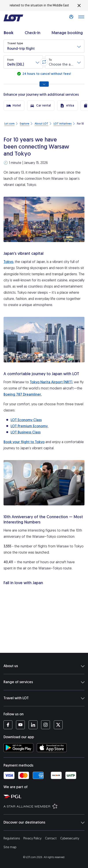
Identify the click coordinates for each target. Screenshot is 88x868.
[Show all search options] (44, 84)
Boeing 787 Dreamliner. (23, 394)
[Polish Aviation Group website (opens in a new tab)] (45, 796)
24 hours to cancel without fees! (46, 74)
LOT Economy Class (26, 420)
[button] (44, 46)
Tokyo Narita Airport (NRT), (51, 382)
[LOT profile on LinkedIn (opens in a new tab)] (33, 725)
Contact (51, 838)
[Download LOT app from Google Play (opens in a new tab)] (18, 748)
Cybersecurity (70, 838)
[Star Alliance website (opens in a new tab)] (45, 806)
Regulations (12, 838)
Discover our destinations (44, 822)
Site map (10, 847)
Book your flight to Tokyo (24, 442)
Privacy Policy (32, 838)
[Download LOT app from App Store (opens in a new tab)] (52, 748)
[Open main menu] (81, 18)
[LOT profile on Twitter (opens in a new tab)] (58, 725)
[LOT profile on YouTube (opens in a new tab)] (20, 725)
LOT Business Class (26, 432)
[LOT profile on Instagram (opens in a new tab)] (46, 725)
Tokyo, (9, 262)
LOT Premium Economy (30, 426)
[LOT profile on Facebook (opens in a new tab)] (8, 725)
